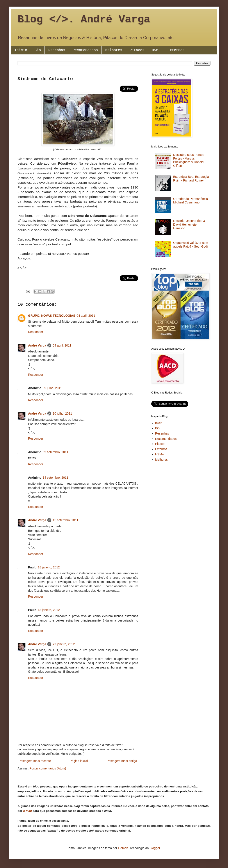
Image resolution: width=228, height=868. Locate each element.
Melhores (114, 50)
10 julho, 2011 (62, 413)
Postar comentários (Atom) (48, 768)
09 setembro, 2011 (56, 452)
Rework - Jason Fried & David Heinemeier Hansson (189, 225)
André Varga (37, 345)
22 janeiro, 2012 (64, 644)
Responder (36, 332)
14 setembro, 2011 (56, 478)
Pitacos (137, 50)
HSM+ (156, 50)
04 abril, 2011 (86, 316)
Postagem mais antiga (122, 761)
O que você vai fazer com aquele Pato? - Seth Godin (191, 245)
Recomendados (85, 50)
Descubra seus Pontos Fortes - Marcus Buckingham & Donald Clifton (189, 160)
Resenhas (57, 50)
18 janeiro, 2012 (49, 567)
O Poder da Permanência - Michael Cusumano (191, 201)
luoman (123, 848)
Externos (176, 50)
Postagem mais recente (35, 761)
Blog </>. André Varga (84, 20)
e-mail (28, 811)
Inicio (21, 50)
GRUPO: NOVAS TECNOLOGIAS (52, 316)
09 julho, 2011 (52, 388)
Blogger (155, 848)
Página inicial (79, 761)
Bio (38, 50)
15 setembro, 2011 (65, 520)
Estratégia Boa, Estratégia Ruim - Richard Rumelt (191, 179)
